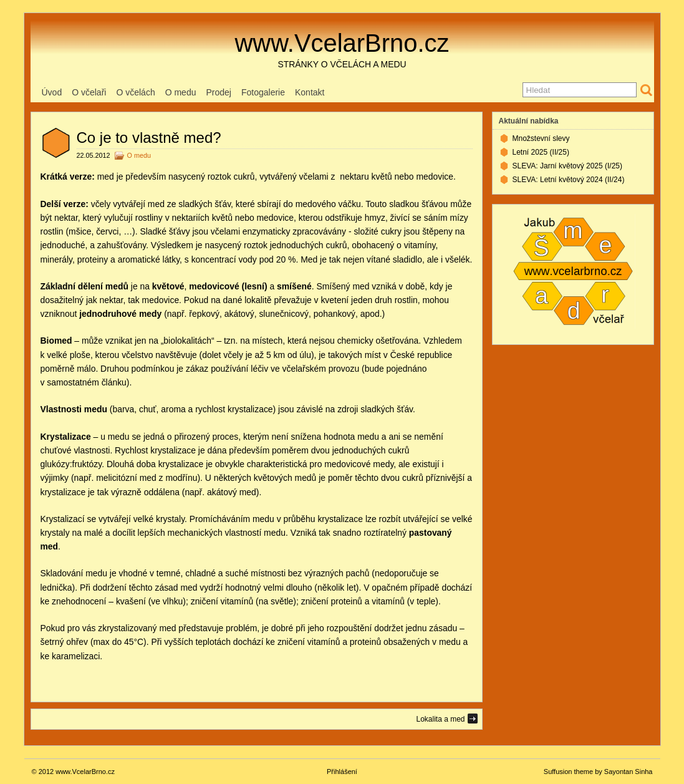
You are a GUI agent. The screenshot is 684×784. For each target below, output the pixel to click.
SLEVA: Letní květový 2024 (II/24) (569, 180)
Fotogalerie (263, 92)
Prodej (218, 92)
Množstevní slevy (541, 138)
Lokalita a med (440, 719)
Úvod (52, 92)
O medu (181, 92)
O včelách (135, 92)
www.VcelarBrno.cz (342, 43)
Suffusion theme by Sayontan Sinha (598, 772)
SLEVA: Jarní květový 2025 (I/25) (568, 166)
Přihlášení (342, 772)
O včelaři (89, 92)
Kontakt (310, 92)
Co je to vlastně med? (149, 138)
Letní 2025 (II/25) (541, 152)
